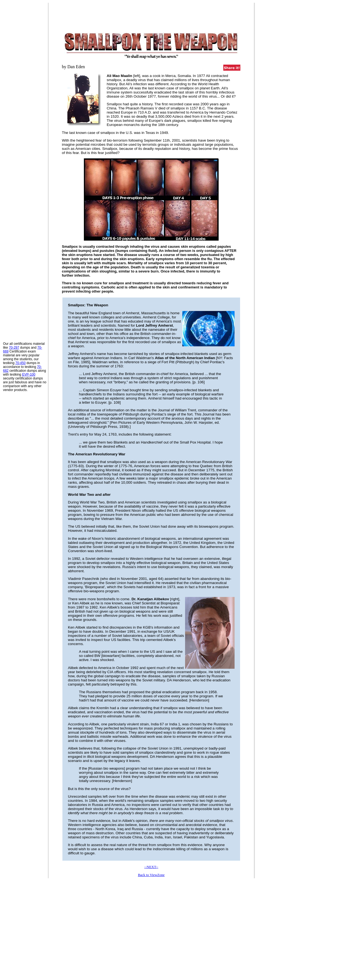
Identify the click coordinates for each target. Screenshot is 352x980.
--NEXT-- (151, 867)
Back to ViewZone (151, 875)
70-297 (14, 348)
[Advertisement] (25, 86)
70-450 (20, 363)
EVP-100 (29, 375)
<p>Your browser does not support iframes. (151, 928)
